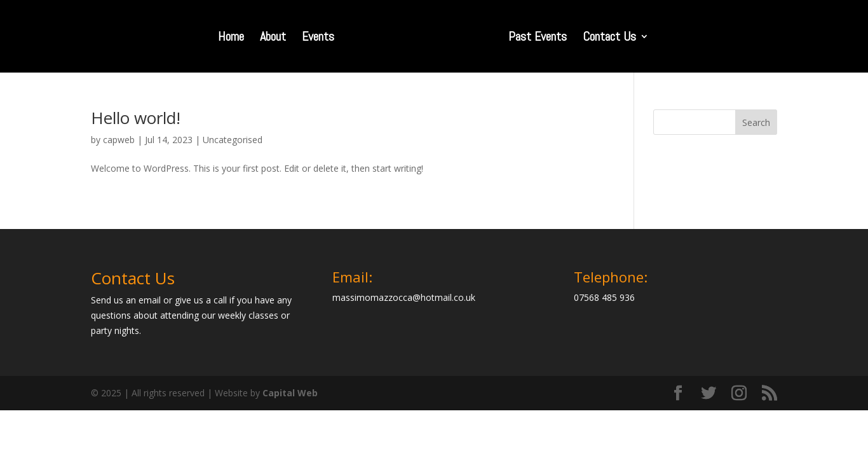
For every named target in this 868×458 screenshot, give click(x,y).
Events (318, 38)
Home (231, 38)
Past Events (538, 38)
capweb (119, 140)
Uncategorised (233, 140)
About (273, 38)
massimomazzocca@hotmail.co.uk (404, 297)
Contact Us (609, 38)
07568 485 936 (604, 297)
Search (756, 122)
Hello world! (136, 118)
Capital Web (290, 393)
